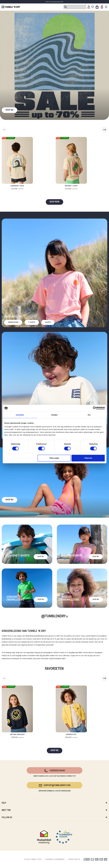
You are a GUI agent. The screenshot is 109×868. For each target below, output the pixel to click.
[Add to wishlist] (31, 139)
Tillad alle (88, 458)
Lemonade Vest (71, 736)
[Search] (75, 7)
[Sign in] (89, 7)
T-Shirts (32, 322)
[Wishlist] (93, 7)
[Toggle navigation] (106, 7)
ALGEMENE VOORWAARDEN (55, 859)
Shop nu (9, 500)
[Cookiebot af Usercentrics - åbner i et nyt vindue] (95, 408)
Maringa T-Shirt (71, 188)
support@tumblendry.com (54, 786)
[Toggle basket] (97, 7)
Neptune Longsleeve (17, 736)
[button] (104, 130)
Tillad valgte (54, 458)
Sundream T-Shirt (17, 188)
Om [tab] (89, 415)
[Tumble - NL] (11, 7)
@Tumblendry (53, 616)
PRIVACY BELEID (74, 859)
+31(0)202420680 (54, 771)
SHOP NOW (54, 202)
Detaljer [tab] (55, 415)
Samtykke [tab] (20, 415)
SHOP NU (9, 110)
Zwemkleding (13, 322)
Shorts (48, 322)
